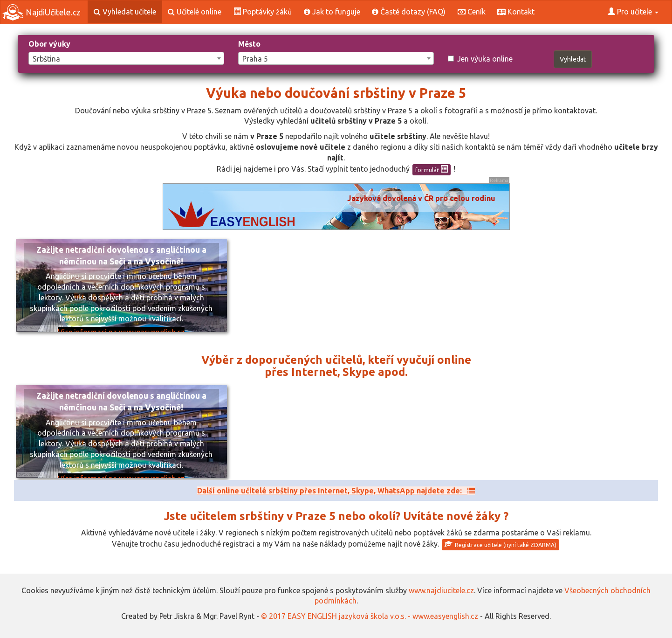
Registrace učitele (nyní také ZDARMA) (501, 544)
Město (249, 44)
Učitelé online (195, 12)
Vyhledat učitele (125, 12)
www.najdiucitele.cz (441, 590)
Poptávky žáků (263, 12)
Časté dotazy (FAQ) (409, 12)
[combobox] (126, 58)
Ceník (472, 12)
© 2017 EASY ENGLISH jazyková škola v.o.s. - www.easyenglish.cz (370, 616)
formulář (432, 169)
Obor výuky (49, 44)
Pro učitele (633, 12)
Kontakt (516, 12)
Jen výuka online (480, 59)
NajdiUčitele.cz (41, 12)
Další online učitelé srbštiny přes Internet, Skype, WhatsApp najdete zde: (336, 491)
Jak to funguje (332, 12)
